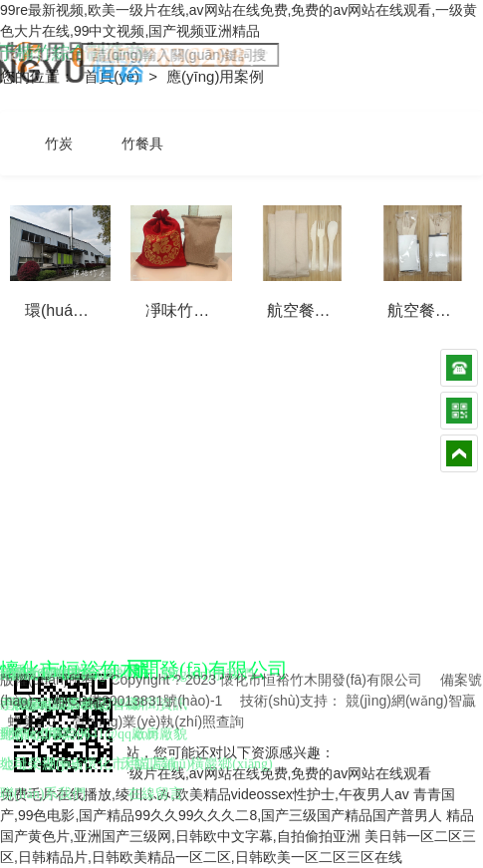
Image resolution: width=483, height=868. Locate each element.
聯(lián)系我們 (43, 794)
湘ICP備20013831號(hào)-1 (137, 701)
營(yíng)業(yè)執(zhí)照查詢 (158, 722)
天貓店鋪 (148, 764)
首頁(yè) (114, 76)
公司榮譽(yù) (39, 764)
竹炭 (59, 144)
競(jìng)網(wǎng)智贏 (411, 701)
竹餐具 (142, 144)
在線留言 (155, 794)
